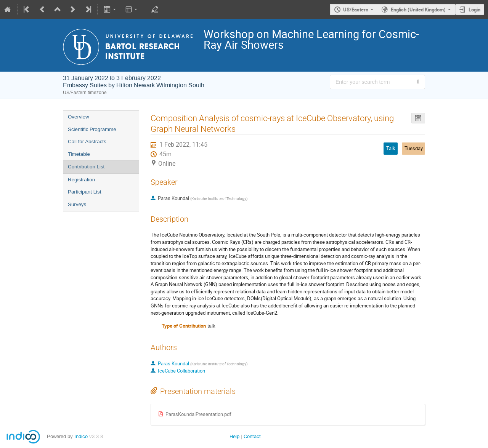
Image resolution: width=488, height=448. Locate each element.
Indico (81, 436)
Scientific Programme (92, 129)
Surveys (77, 204)
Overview (79, 117)
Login (474, 10)
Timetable (79, 154)
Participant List (84, 192)
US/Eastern (356, 10)
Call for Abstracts (87, 142)
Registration (81, 180)
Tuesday (414, 148)
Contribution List (86, 167)
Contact (252, 436)
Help (234, 436)
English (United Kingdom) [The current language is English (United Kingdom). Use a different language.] (418, 10)
